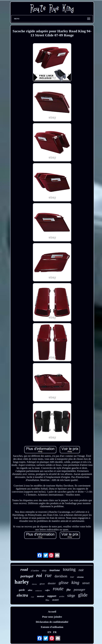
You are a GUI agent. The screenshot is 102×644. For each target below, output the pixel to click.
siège (71, 595)
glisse (64, 583)
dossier (52, 583)
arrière (62, 596)
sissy (44, 570)
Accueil (52, 612)
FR (55, 632)
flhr (69, 590)
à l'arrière (35, 571)
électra (34, 584)
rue (48, 575)
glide (83, 595)
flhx (47, 600)
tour (72, 577)
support (52, 596)
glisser (42, 584)
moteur (41, 596)
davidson (61, 576)
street (86, 583)
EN (49, 632)
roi (39, 575)
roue (33, 597)
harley (22, 582)
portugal (27, 576)
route (58, 589)
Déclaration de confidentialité (52, 622)
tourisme (55, 570)
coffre (47, 590)
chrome (80, 577)
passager (79, 590)
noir (81, 570)
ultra (30, 590)
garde (22, 590)
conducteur (39, 591)
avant (55, 600)
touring (69, 569)
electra (22, 595)
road (24, 570)
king (75, 582)
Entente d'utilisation (52, 627)
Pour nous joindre (52, 617)
